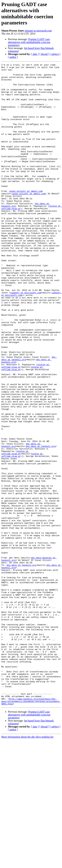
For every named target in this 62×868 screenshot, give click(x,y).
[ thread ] (44, 54)
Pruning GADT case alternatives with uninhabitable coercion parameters (29, 42)
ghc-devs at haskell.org (41, 523)
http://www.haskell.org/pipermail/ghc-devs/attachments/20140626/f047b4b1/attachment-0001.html (31, 829)
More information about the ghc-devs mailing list (27, 865)
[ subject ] (55, 54)
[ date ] (35, 54)
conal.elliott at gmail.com (26, 217)
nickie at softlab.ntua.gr (16, 530)
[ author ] (13, 57)
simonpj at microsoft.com (38, 31)
